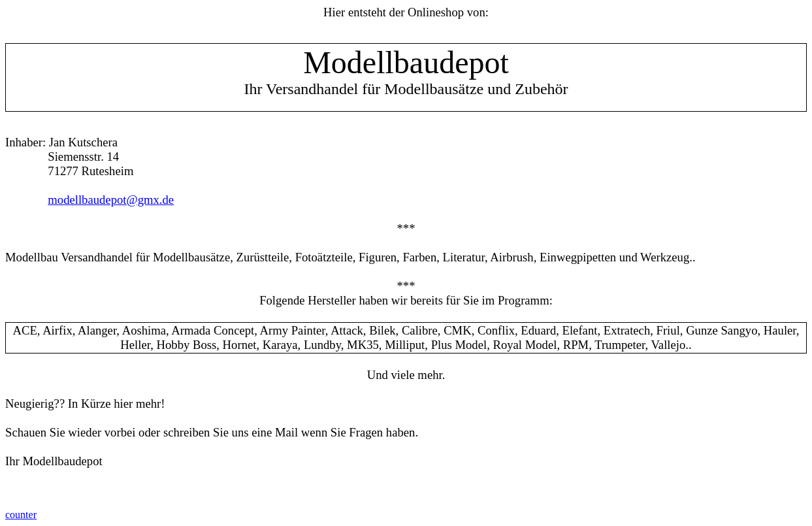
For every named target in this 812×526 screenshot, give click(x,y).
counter (21, 515)
